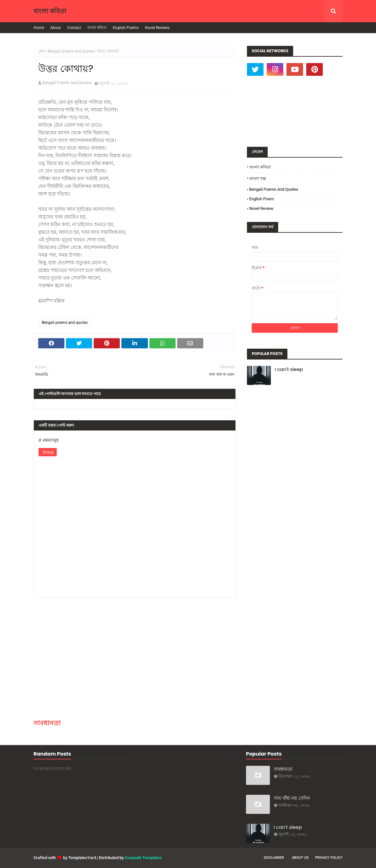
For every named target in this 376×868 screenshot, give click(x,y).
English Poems (126, 28)
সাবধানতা (47, 723)
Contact (74, 28)
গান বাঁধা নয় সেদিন (292, 798)
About (56, 28)
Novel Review (261, 208)
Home (39, 28)
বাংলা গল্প (257, 178)
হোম (42, 51)
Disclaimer (274, 858)
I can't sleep (289, 369)
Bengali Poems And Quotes (67, 83)
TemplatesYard (82, 858)
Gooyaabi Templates (143, 858)
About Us (300, 858)
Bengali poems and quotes (71, 51)
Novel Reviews (157, 28)
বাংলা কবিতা (50, 11)
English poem (261, 199)
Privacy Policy (329, 858)
